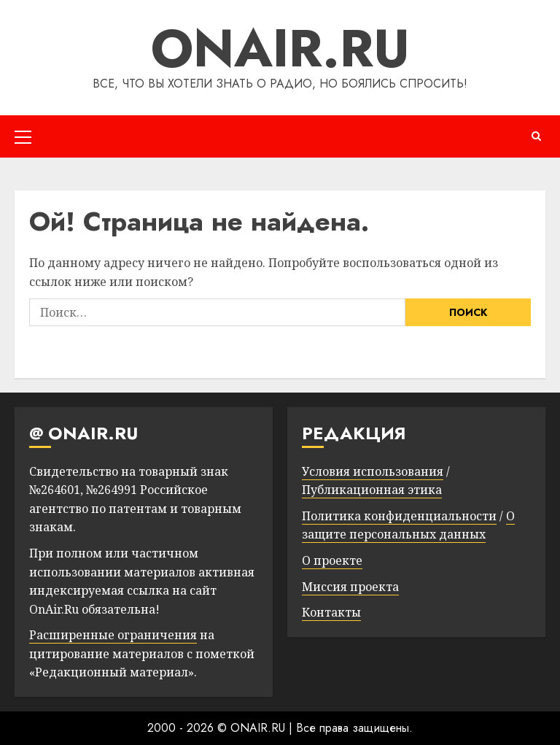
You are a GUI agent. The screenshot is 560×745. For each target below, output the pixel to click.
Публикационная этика (372, 490)
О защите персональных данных (408, 525)
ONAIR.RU (280, 48)
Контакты (331, 612)
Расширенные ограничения (113, 635)
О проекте (332, 560)
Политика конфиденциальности (399, 516)
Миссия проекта (350, 587)
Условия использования (373, 471)
